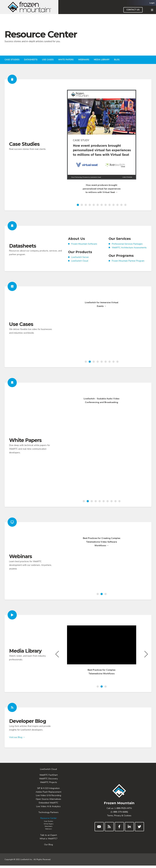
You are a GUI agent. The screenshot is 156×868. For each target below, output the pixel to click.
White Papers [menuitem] (66, 60)
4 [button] (90, 205)
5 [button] (94, 205)
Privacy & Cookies (123, 818)
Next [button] (146, 146)
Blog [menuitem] (117, 60)
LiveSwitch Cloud (80, 265)
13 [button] (125, 205)
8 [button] (106, 205)
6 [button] (98, 205)
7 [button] (102, 205)
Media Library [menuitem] (102, 60)
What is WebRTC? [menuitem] (48, 841)
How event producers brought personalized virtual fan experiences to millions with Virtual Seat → (102, 189)
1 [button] (78, 205)
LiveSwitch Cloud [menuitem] (48, 771)
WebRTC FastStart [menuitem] (49, 777)
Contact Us (133, 10)
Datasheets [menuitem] (31, 60)
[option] (102, 144)
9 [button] (110, 205)
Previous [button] (57, 146)
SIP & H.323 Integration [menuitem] (48, 791)
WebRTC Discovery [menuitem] (48, 781)
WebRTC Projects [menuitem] (49, 785)
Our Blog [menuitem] (49, 847)
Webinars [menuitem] (84, 60)
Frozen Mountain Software (84, 248)
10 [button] (113, 205)
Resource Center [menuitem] (49, 821)
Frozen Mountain (119, 805)
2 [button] (82, 205)
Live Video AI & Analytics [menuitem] (48, 809)
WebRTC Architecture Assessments (129, 252)
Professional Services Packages (127, 248)
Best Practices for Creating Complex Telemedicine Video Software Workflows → (102, 587)
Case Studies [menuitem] (12, 60)
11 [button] (117, 205)
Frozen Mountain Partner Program (128, 265)
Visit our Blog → (17, 744)
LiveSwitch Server (80, 261)
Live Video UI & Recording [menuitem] (49, 798)
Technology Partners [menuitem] (48, 815)
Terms (110, 818)
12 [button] (121, 205)
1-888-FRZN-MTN (123, 811)
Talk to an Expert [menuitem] (49, 837)
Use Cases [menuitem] (48, 60)
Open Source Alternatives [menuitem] (48, 802)
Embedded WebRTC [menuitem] (49, 805)
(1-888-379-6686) (119, 814)
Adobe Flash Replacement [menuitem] (48, 794)
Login (152, 3)
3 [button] (86, 205)
